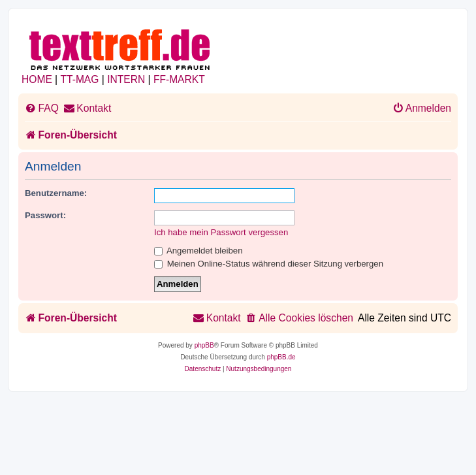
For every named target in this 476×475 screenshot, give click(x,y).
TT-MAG (80, 79)
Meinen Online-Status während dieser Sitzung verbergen (269, 264)
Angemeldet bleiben (198, 251)
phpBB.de (281, 357)
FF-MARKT (179, 79)
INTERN (126, 79)
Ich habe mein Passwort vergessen (221, 232)
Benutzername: (56, 193)
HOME (37, 79)
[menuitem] (42, 108)
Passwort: (45, 215)
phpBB (204, 345)
